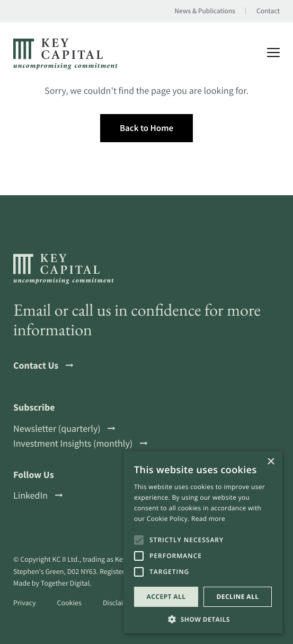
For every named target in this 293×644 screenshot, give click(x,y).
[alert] (203, 542)
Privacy (25, 603)
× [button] (270, 462)
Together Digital (65, 583)
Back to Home (146, 128)
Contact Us (43, 365)
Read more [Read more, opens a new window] (208, 519)
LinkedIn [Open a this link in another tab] (38, 495)
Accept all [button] (166, 597)
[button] (203, 618)
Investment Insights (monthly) (80, 443)
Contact (268, 11)
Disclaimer (119, 603)
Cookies (69, 603)
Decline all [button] (238, 597)
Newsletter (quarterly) (64, 429)
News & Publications (205, 11)
